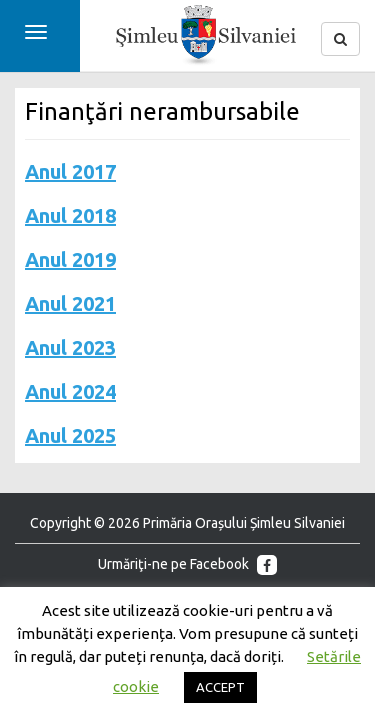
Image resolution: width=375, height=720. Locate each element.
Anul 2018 (70, 215)
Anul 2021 (70, 303)
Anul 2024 (70, 391)
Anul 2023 (70, 347)
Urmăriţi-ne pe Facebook (187, 565)
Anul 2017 (70, 171)
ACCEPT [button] (220, 687)
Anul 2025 (70, 435)
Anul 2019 (70, 259)
